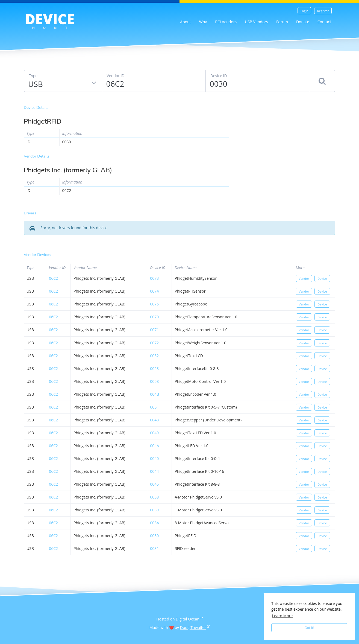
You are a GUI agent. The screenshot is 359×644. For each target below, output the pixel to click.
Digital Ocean (188, 619)
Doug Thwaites (193, 627)
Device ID (219, 76)
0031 (154, 548)
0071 (154, 330)
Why (203, 22)
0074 (154, 291)
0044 (154, 471)
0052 (154, 356)
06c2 (53, 278)
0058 (154, 381)
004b (155, 394)
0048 (154, 420)
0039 (154, 510)
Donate (303, 22)
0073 (154, 278)
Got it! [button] (309, 628)
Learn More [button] (283, 616)
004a (155, 446)
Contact (324, 22)
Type (33, 76)
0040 (154, 458)
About (185, 22)
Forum (282, 22)
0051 (154, 407)
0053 (154, 368)
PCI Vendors (226, 22)
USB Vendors (256, 22)
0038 (154, 497)
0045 (154, 484)
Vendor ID (116, 76)
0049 (154, 433)
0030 (154, 536)
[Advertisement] (286, 144)
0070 (154, 317)
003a (155, 523)
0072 (154, 343)
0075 (154, 304)
